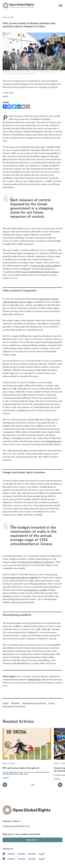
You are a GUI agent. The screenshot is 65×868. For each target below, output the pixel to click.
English (11, 854)
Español (6, 96)
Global (6, 703)
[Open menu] (61, 6)
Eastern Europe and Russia (34, 703)
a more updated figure (33, 272)
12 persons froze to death (35, 590)
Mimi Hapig (9, 93)
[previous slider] (60, 785)
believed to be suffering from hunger (37, 562)
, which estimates (51, 272)
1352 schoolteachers (50, 441)
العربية (41, 854)
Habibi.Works (35, 680)
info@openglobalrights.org (16, 826)
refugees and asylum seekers (46, 266)
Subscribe (31, 840)
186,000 (26, 269)
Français (21, 854)
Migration (16, 703)
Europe (52, 703)
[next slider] (5, 785)
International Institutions (14, 706)
